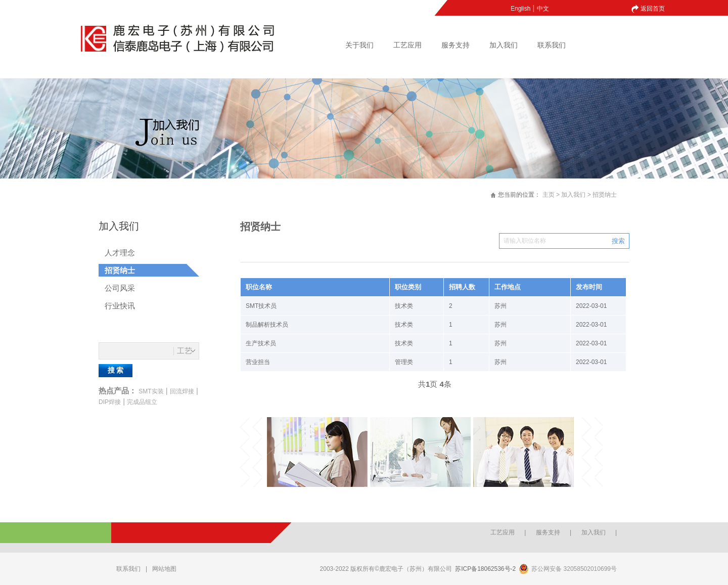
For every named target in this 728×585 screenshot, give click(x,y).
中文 (543, 9)
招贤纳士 (605, 195)
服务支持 (456, 45)
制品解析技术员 (267, 325)
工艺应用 (407, 45)
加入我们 (504, 45)
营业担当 (258, 362)
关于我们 (359, 45)
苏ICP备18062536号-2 (485, 569)
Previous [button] (251, 452)
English (520, 9)
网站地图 (164, 569)
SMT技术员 (261, 306)
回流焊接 (182, 391)
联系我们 (552, 45)
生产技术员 (261, 343)
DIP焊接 (110, 402)
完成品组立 (142, 402)
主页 (549, 195)
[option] (318, 452)
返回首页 (653, 9)
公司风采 (120, 288)
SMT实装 (151, 391)
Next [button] (591, 452)
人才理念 (120, 253)
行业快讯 (120, 306)
